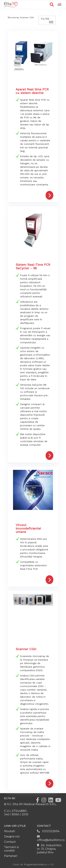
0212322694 (48, 831)
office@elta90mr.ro (51, 838)
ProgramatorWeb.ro (35, 864)
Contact (10, 842)
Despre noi (12, 836)
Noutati (10, 831)
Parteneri (11, 856)
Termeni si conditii (11, 849)
